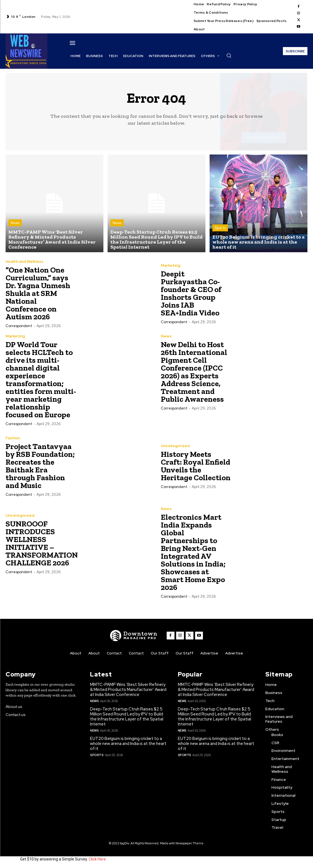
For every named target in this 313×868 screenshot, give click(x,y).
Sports (220, 228)
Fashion (13, 438)
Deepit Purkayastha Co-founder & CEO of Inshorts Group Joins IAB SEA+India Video (191, 293)
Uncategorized (175, 446)
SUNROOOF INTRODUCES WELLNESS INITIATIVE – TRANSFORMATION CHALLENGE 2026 (42, 543)
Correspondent (19, 326)
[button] (229, 55)
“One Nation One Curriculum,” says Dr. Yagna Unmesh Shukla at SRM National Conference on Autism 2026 (38, 293)
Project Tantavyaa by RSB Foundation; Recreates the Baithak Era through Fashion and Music (40, 466)
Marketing (170, 265)
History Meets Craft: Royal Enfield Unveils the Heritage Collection (196, 466)
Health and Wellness (25, 261)
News (15, 223)
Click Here (97, 859)
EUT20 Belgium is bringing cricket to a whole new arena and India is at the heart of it (128, 744)
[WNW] (134, 636)
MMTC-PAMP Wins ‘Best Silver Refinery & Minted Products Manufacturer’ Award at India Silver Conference (128, 690)
